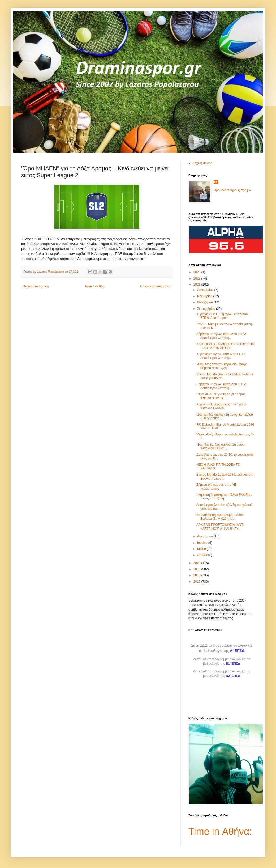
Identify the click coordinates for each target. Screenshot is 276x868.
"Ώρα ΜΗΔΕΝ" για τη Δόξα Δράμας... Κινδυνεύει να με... (222, 396)
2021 (197, 285)
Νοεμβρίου (205, 296)
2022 (197, 278)
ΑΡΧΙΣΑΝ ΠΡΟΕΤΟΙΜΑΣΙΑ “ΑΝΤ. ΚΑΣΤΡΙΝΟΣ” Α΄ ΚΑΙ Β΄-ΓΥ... (220, 527)
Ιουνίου (203, 543)
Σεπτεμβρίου (207, 309)
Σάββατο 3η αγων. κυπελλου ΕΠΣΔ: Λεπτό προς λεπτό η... (222, 336)
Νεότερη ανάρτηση (36, 286)
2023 (197, 272)
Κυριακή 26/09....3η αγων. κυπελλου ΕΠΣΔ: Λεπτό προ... (222, 316)
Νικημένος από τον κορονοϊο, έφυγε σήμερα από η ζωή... (222, 366)
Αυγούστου (205, 536)
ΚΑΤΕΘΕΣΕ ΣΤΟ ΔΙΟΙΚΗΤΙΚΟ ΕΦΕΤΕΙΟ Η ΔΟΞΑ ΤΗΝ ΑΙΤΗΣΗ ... (225, 346)
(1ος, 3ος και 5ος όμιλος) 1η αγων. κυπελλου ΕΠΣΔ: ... (221, 446)
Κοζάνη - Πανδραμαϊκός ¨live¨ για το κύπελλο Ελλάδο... (221, 406)
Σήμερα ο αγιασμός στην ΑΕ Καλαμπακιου (216, 486)
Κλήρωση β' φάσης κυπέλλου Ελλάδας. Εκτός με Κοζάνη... (224, 497)
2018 (197, 575)
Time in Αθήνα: (220, 831)
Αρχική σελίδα (95, 286)
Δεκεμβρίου (206, 290)
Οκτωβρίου (205, 302)
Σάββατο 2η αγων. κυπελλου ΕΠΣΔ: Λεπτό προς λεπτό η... (222, 386)
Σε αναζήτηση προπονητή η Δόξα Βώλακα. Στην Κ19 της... (220, 517)
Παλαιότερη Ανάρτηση (156, 286)
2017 (197, 582)
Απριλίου (204, 555)
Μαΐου (202, 549)
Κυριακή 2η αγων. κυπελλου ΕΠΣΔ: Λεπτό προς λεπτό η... (221, 356)
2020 (197, 563)
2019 (197, 569)
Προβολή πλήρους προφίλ (232, 190)
